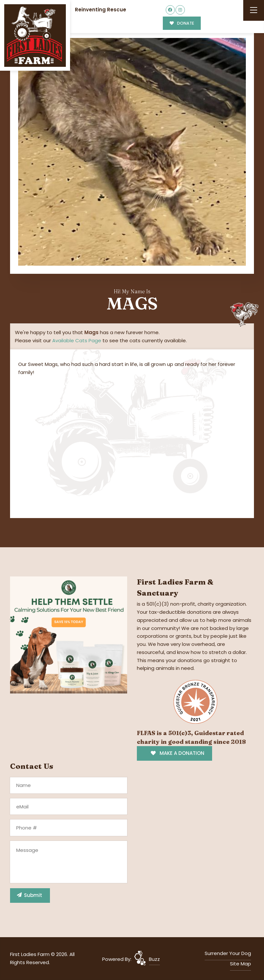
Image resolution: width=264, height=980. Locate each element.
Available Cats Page (77, 340)
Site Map (240, 964)
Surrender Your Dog (228, 953)
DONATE (182, 23)
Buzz (154, 959)
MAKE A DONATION (178, 753)
